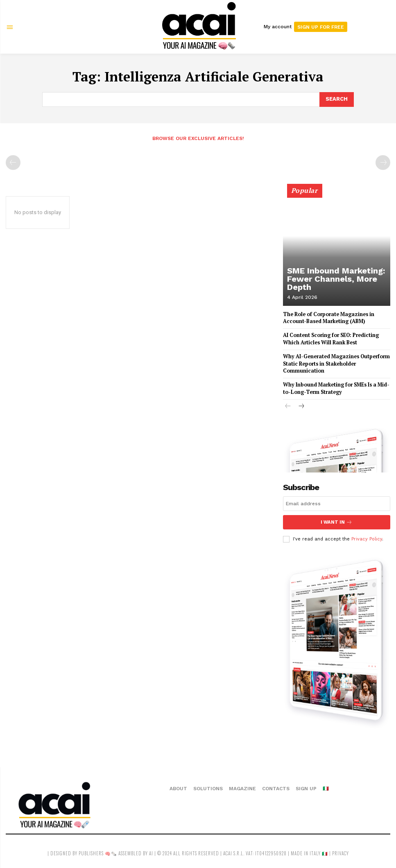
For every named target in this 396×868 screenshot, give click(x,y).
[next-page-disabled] (383, 162)
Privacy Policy (367, 537)
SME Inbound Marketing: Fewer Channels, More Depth (335, 284)
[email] (337, 501)
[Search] (337, 99)
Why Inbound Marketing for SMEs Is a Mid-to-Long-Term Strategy (335, 387)
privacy (341, 851)
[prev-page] (13, 162)
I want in (337, 520)
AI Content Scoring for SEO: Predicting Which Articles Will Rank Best (330, 338)
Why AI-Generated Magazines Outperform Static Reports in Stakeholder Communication (335, 363)
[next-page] (301, 405)
